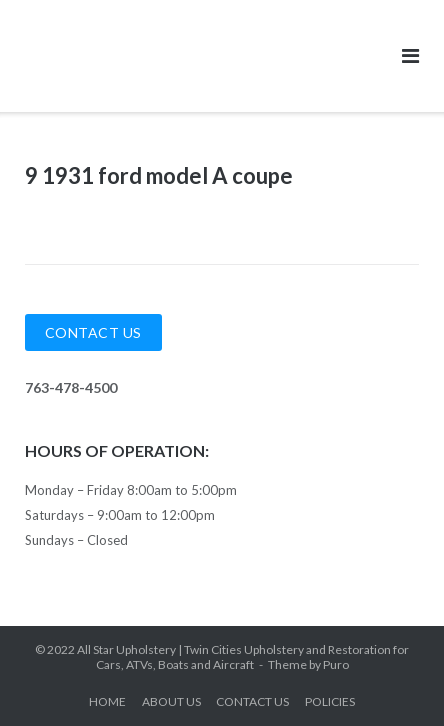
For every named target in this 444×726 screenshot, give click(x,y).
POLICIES (330, 701)
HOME (107, 701)
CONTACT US (252, 701)
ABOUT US (171, 701)
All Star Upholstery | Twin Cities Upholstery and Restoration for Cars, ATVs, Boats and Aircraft (243, 657)
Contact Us (93, 332)
